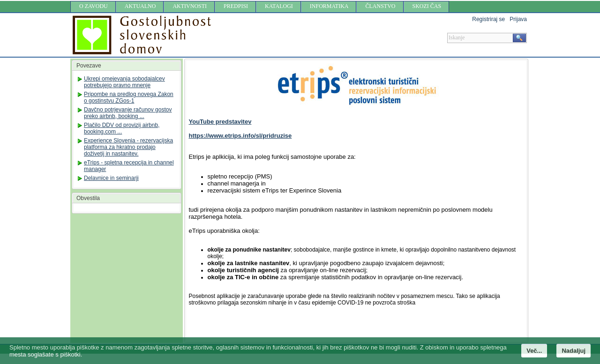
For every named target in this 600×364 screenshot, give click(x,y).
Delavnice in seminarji (111, 178)
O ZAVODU (94, 6)
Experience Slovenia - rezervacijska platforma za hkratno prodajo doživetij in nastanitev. (128, 147)
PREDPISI (236, 6)
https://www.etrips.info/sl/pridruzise (240, 136)
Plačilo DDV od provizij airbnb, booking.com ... (122, 128)
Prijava (518, 19)
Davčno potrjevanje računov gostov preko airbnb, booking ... (128, 113)
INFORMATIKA (329, 6)
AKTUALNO (140, 6)
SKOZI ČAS (427, 6)
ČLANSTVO (380, 6)
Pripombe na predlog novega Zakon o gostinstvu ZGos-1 (129, 97)
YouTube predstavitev (220, 122)
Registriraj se (488, 19)
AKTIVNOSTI (190, 6)
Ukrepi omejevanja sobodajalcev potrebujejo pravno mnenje (124, 82)
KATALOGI (279, 6)
